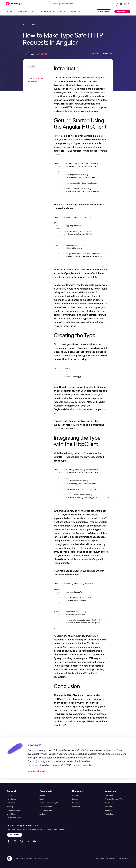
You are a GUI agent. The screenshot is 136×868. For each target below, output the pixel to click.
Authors (43, 814)
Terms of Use (100, 859)
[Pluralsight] (14, 4)
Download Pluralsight (15, 810)
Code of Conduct (124, 859)
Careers (75, 799)
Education (109, 795)
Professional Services (15, 818)
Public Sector (110, 814)
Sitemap (10, 807)
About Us (76, 795)
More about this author (37, 771)
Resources (76, 807)
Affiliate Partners (46, 807)
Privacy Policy (111, 859)
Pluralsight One (46, 810)
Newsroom (76, 803)
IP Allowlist (11, 803)
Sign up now (15, 835)
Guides (42, 795)
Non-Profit (109, 810)
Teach (42, 799)
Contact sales (104, 11)
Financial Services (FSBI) (114, 799)
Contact (10, 795)
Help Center (12, 799)
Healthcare (109, 803)
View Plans (11, 814)
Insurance (108, 807)
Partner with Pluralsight (49, 803)
